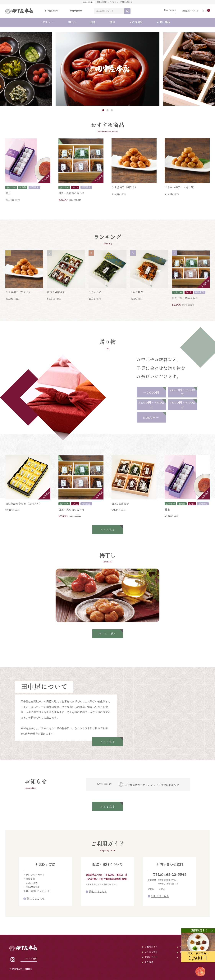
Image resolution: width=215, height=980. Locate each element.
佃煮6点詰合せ (120, 505)
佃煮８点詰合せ (56, 294)
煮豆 (113, 24)
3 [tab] (112, 111)
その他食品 (136, 24)
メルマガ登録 (31, 959)
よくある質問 (151, 952)
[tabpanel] (107, 70)
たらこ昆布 (137, 294)
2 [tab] (107, 111)
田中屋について (52, 11)
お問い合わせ (76, 11)
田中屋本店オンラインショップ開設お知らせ (108, 2)
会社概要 (149, 962)
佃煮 (93, 24)
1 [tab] (103, 111)
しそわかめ (95, 294)
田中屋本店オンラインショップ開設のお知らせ (152, 786)
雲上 (8, 195)
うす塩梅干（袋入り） (125, 189)
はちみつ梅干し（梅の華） (180, 189)
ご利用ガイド (151, 947)
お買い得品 (165, 24)
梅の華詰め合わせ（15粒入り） (24, 505)
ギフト (46, 24)
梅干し (72, 24)
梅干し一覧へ (108, 635)
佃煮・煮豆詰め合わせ (71, 195)
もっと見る (108, 531)
